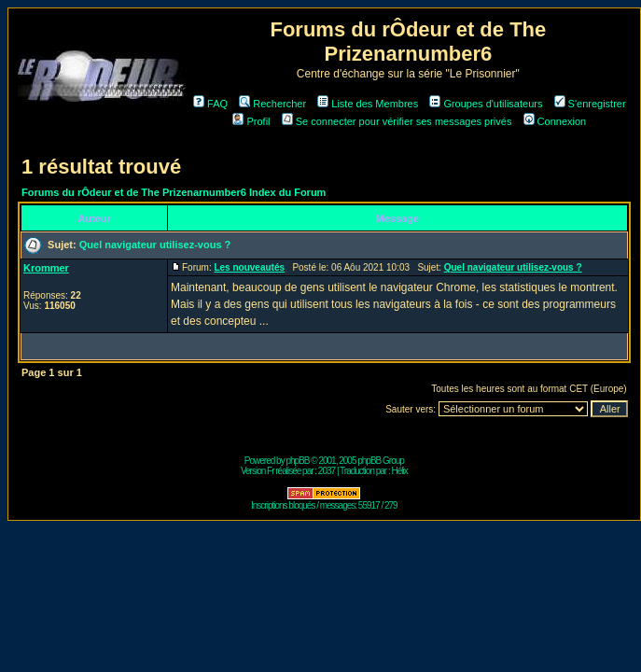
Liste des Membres (368, 104)
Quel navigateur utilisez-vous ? (155, 245)
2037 (327, 471)
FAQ (210, 104)
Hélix (400, 471)
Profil (251, 121)
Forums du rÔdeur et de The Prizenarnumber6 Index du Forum (174, 192)
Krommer (46, 268)
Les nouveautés (249, 267)
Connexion (555, 121)
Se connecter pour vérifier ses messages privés (397, 121)
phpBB (297, 461)
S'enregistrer (590, 104)
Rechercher (272, 104)
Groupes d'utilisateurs (486, 104)
